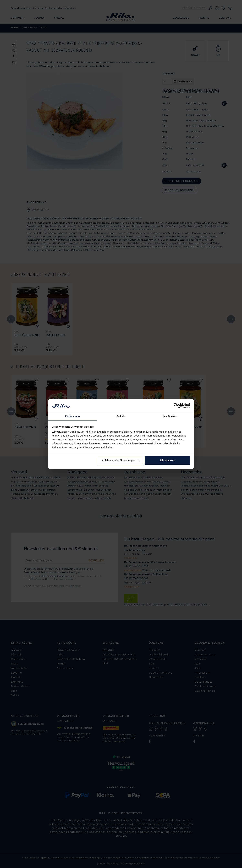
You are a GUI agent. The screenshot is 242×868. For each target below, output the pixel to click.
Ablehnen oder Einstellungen (121, 460)
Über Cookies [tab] (170, 416)
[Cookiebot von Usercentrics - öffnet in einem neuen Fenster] (176, 405)
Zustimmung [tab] (73, 416)
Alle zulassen (167, 460)
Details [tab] (121, 416)
